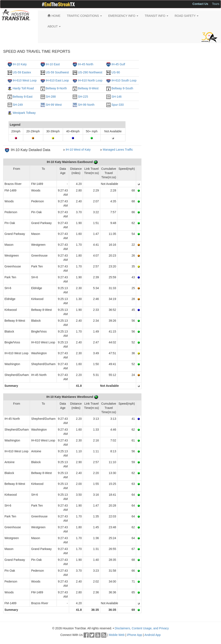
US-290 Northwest (90, 72)
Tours (216, 4)
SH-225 (83, 97)
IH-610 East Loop (57, 80)
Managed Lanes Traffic (118, 150)
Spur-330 (118, 105)
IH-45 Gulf (118, 64)
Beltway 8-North (56, 88)
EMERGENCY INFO (123, 16)
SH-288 (51, 97)
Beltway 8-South (122, 88)
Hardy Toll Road (23, 88)
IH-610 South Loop (124, 80)
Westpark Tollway (24, 113)
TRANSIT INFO (156, 16)
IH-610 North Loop (90, 80)
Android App (153, 635)
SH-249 (18, 105)
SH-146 (116, 97)
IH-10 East (53, 64)
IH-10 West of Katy (78, 150)
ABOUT (54, 26)
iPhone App (135, 635)
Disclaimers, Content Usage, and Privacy (142, 628)
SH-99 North (86, 105)
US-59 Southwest (57, 72)
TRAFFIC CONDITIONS (84, 16)
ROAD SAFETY (187, 16)
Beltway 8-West (88, 88)
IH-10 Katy (20, 64)
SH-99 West (54, 105)
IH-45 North (86, 64)
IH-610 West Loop (25, 80)
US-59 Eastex (22, 72)
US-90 (116, 72)
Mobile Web (117, 635)
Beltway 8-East (22, 97)
